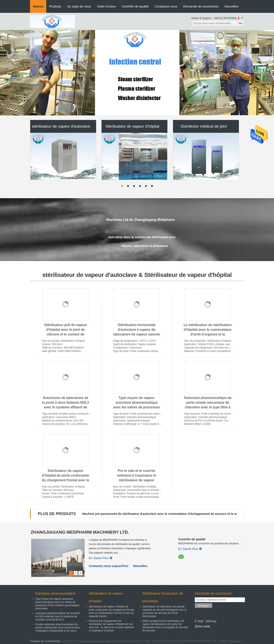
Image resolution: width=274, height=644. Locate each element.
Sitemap (211, 621)
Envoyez (203, 606)
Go (240, 23)
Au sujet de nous (79, 6)
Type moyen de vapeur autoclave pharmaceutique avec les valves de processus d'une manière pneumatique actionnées (137, 407)
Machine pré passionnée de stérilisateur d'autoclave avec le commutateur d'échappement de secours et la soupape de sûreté (171, 514)
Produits (55, 6)
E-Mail (199, 621)
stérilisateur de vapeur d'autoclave (61, 126)
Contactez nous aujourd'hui (109, 566)
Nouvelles (232, 6)
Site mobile (202, 626)
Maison (38, 6)
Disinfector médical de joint (204, 126)
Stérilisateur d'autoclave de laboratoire (163, 597)
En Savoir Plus (101, 558)
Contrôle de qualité (135, 6)
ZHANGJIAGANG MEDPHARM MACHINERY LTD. (80, 532)
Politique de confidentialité (45, 641)
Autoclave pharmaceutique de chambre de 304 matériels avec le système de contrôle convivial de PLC (58, 616)
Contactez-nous (166, 6)
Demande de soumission (201, 6)
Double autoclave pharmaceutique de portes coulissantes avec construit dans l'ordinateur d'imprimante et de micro (58, 628)
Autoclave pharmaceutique (55, 593)
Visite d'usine (106, 6)
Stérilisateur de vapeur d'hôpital (133, 126)
